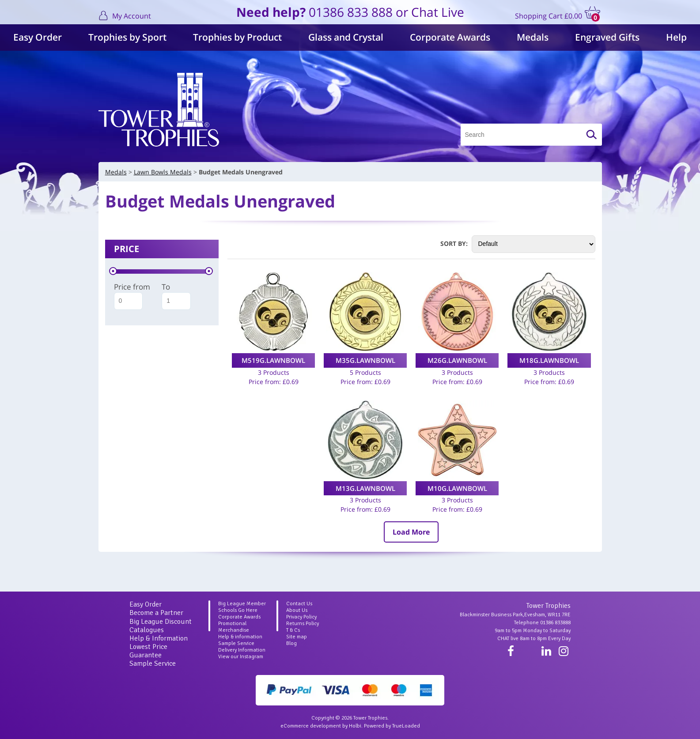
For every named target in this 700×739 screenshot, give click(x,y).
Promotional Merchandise (234, 627)
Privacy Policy (301, 617)
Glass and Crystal (346, 37)
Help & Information (159, 638)
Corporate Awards (450, 37)
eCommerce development (311, 726)
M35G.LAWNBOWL (365, 360)
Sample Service (153, 664)
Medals (533, 37)
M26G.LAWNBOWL (457, 360)
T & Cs (293, 630)
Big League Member (242, 604)
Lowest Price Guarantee (148, 651)
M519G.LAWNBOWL (273, 360)
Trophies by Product (237, 37)
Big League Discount (161, 622)
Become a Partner (156, 613)
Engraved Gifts (607, 37)
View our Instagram (241, 657)
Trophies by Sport (127, 37)
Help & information (240, 637)
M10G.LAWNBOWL (457, 488)
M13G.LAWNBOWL (365, 488)
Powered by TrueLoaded (392, 726)
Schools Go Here (238, 610)
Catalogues (147, 630)
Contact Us (299, 604)
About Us (297, 610)
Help (676, 37)
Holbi (355, 726)
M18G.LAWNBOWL (549, 360)
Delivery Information (242, 650)
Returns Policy (303, 624)
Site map (297, 637)
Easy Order (38, 37)
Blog (291, 643)
